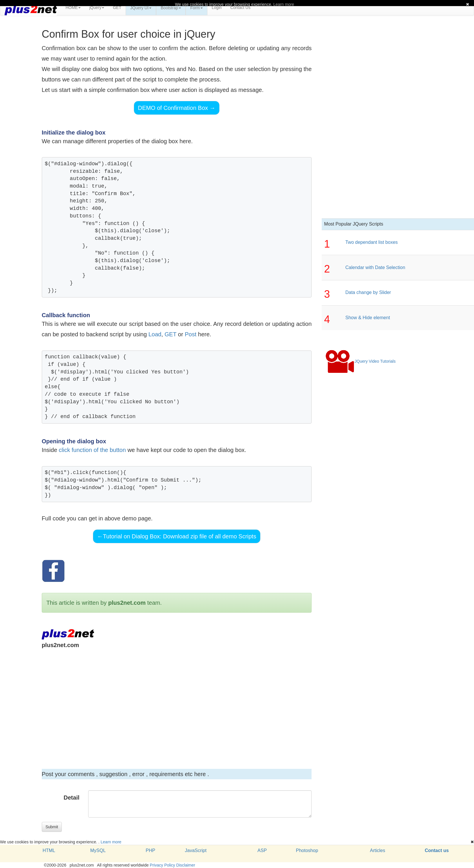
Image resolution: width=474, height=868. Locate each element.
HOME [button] (73, 8)
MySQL (98, 850)
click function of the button (92, 450)
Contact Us (240, 8)
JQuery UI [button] (141, 8)
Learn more (111, 842)
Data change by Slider (368, 292)
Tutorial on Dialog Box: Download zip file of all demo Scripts (177, 536)
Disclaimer (186, 865)
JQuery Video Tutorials (360, 362)
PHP (150, 850)
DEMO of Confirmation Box (177, 108)
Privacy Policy (162, 865)
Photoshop (307, 850)
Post (191, 334)
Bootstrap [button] (171, 8)
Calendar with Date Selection (375, 267)
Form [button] (197, 8)
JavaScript (196, 850)
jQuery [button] (97, 8)
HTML (49, 850)
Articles (377, 850)
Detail (71, 798)
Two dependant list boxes (371, 242)
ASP (262, 850)
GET (117, 8)
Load (155, 334)
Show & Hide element (368, 318)
